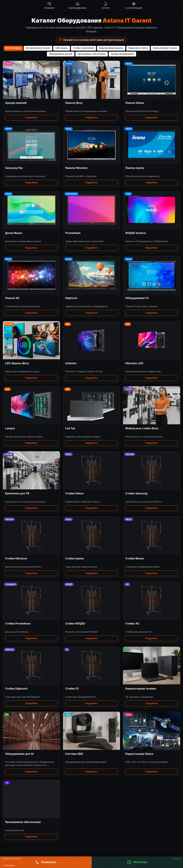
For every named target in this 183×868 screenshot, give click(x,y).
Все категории (27, 48)
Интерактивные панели (52, 48)
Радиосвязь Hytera (154, 48)
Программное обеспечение (106, 54)
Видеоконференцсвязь (126, 48)
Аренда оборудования (138, 54)
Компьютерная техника (46, 54)
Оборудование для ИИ (75, 54)
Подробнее (31, 118)
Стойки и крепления (98, 48)
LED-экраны (76, 48)
